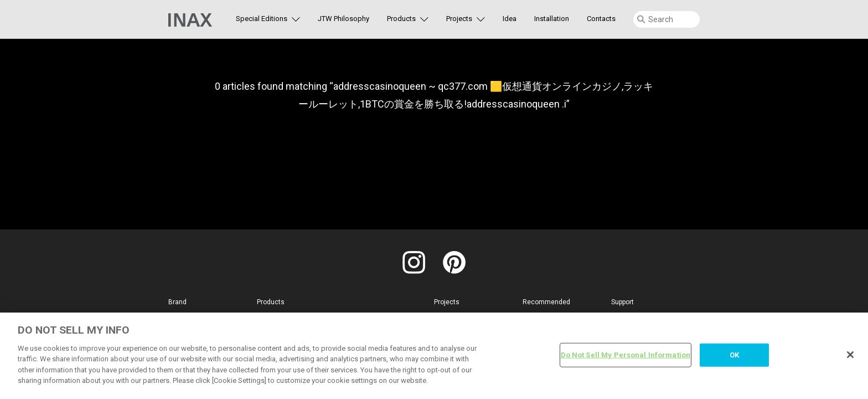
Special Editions (262, 19)
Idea (510, 19)
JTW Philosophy (343, 19)
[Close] (850, 355)
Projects (459, 19)
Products (401, 19)
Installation (552, 19)
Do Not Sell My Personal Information (626, 355)
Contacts (601, 19)
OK (734, 355)
